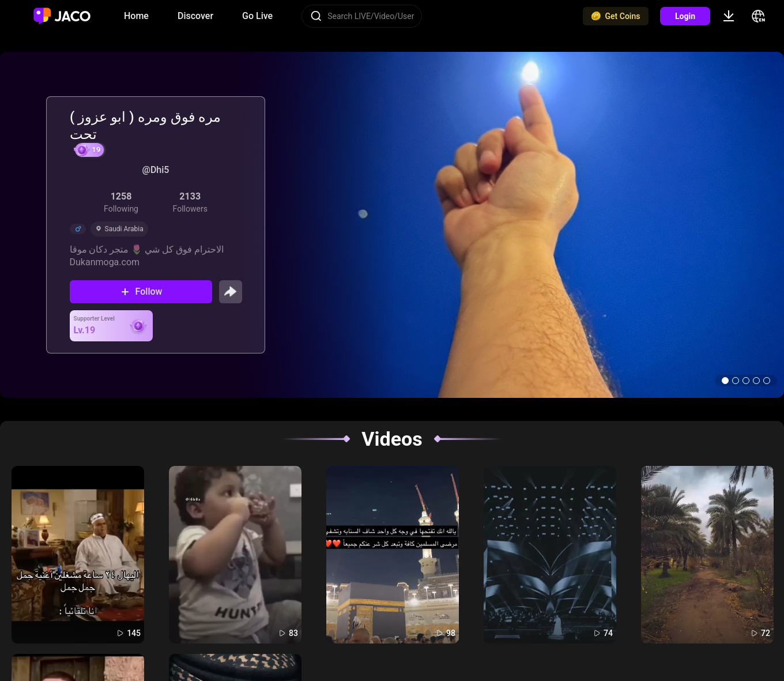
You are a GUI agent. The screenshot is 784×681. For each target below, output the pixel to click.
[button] (725, 381)
